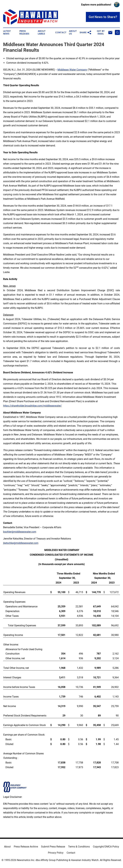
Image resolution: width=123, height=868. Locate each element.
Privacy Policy (56, 853)
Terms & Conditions (79, 847)
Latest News (7, 32)
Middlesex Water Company (72, 70)
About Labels (42, 32)
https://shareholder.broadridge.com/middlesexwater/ (32, 406)
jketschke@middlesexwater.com (21, 543)
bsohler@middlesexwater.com (20, 532)
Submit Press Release (53, 847)
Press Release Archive (26, 847)
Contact (61, 33)
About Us (73, 32)
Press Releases (24, 32)
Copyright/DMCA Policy (106, 847)
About (7, 847)
